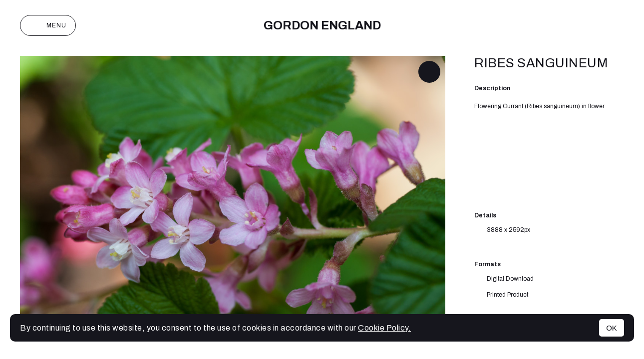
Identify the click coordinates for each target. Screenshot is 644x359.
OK (612, 328)
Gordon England (322, 25)
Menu (48, 25)
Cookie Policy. (384, 328)
